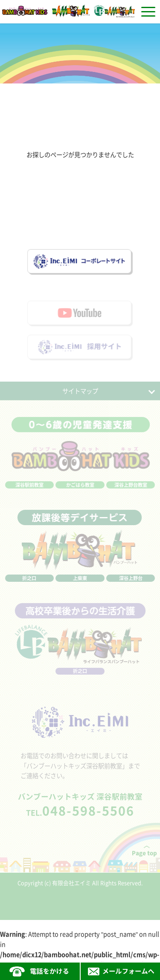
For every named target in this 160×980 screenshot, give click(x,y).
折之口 (29, 583)
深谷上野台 (131, 583)
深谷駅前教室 (29, 490)
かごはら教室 (80, 490)
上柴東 (80, 583)
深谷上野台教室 (131, 490)
